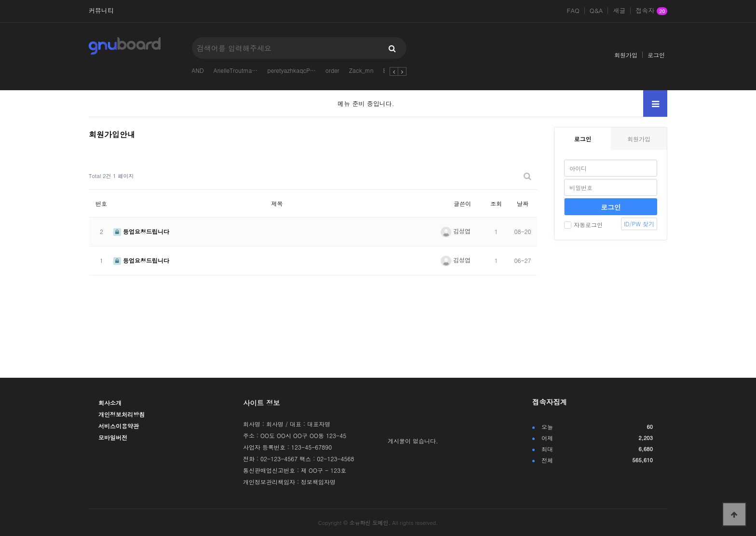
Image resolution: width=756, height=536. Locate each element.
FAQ (573, 11)
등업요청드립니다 (141, 231)
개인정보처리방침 (121, 414)
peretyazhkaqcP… (292, 70)
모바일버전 (113, 437)
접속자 (651, 11)
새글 (619, 11)
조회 (496, 203)
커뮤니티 (101, 11)
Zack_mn (361, 70)
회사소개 (110, 403)
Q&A (596, 11)
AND (198, 70)
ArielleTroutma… (236, 70)
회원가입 (626, 55)
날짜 (523, 203)
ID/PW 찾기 (639, 224)
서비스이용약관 (119, 426)
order (332, 70)
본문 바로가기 (0, 0)
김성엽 (456, 231)
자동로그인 (583, 225)
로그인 (656, 55)
